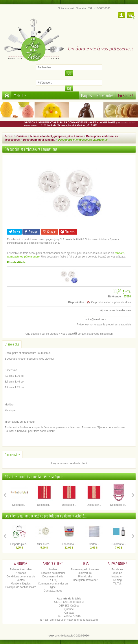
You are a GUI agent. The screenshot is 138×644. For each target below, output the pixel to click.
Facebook (117, 569)
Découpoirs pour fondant (39, 140)
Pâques (86, 95)
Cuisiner (22, 136)
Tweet (14, 232)
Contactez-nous (53, 591)
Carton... (94, 544)
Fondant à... (69, 544)
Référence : (115, 297)
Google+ (50, 232)
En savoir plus (12, 344)
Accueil (9, 136)
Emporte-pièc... (19, 544)
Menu (20, 95)
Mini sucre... (44, 544)
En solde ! (126, 95)
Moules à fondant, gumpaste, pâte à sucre (57, 136)
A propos (21, 573)
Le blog (117, 580)
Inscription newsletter (85, 580)
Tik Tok (117, 584)
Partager (31, 232)
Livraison (53, 569)
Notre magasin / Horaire (72, 8)
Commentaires (12, 455)
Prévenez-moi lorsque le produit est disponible (104, 325)
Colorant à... (119, 544)
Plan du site (85, 577)
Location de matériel (53, 573)
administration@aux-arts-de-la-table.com (74, 620)
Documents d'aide (53, 577)
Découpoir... (19, 505)
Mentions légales (21, 584)
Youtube (117, 573)
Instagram (117, 577)
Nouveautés (105, 95)
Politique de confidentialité (21, 587)
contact (80, 334)
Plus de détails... (17, 262)
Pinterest (68, 232)
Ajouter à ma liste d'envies (116, 310)
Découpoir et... (119, 505)
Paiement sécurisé (21, 569)
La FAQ (53, 580)
